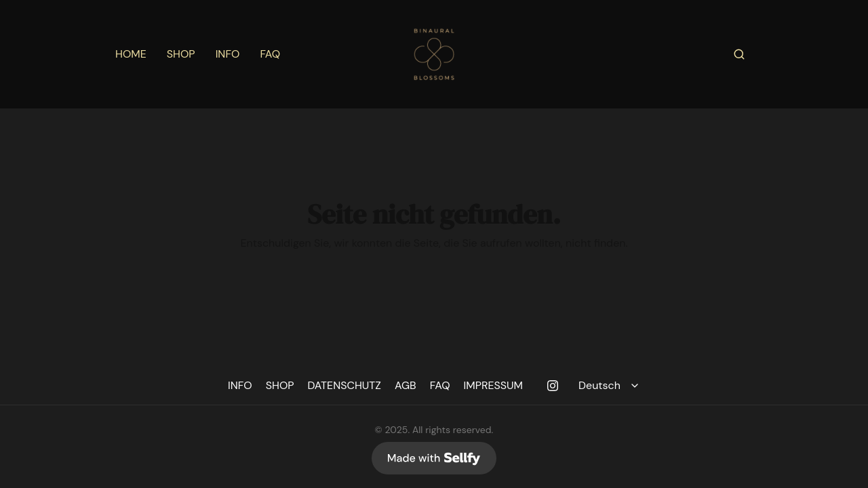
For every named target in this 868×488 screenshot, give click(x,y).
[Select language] (611, 386)
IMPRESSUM (494, 385)
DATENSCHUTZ (344, 385)
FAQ (270, 54)
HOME (131, 54)
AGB (406, 385)
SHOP (181, 54)
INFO (228, 54)
